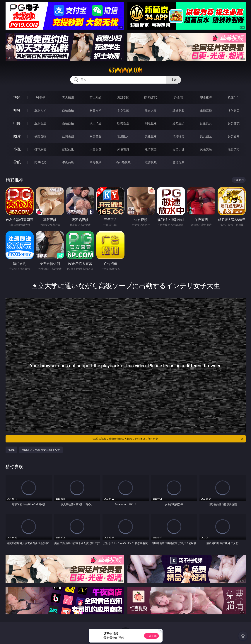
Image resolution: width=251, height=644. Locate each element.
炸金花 (178, 97)
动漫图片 (123, 136)
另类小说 (178, 149)
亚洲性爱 (40, 123)
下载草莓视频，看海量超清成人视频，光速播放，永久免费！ (167, 439)
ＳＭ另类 (234, 110)
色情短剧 (178, 162)
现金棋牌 (206, 97)
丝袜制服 (178, 110)
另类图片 (234, 136)
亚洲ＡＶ (40, 110)
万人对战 (95, 97)
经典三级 (178, 123)
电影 (17, 123)
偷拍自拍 (68, 123)
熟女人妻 (151, 110)
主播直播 (206, 110)
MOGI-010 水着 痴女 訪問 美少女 (41, 450)
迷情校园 (151, 149)
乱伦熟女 (206, 123)
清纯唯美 (178, 136)
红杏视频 (151, 162)
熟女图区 (206, 136)
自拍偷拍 (68, 110)
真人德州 (68, 97)
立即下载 (151, 636)
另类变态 (234, 123)
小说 (17, 149)
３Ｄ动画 (123, 110)
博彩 (17, 97)
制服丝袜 (151, 123)
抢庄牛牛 (234, 97)
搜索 (174, 80)
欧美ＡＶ (95, 110)
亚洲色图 (68, 136)
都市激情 (40, 149)
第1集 (11, 450)
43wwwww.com (126, 70)
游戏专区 (123, 97)
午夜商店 (68, 162)
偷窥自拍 (40, 136)
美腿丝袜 (151, 136)
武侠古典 (123, 149)
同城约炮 (40, 162)
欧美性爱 (123, 123)
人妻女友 (95, 149)
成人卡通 (95, 123)
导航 (17, 162)
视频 (17, 110)
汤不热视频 (123, 162)
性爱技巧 (234, 149)
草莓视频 (95, 162)
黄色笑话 (206, 149)
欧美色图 (95, 136)
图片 (17, 136)
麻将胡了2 (151, 97)
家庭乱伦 (68, 149)
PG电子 (40, 97)
